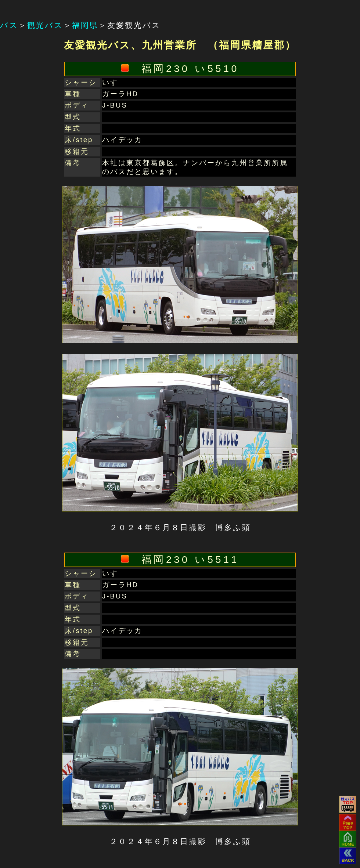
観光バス (45, 25)
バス (9, 25)
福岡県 (85, 25)
